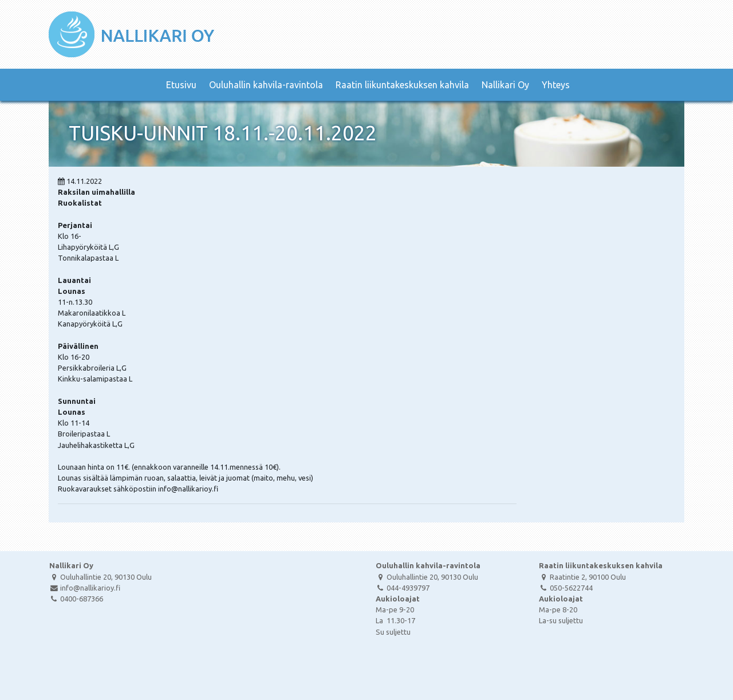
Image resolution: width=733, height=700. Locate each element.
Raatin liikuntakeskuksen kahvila (402, 85)
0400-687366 (76, 599)
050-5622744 (566, 588)
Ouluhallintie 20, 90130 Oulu (101, 577)
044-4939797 (403, 588)
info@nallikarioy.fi (85, 588)
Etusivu (181, 85)
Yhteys (556, 85)
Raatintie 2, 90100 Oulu (582, 577)
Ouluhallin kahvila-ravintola (266, 85)
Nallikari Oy (505, 85)
